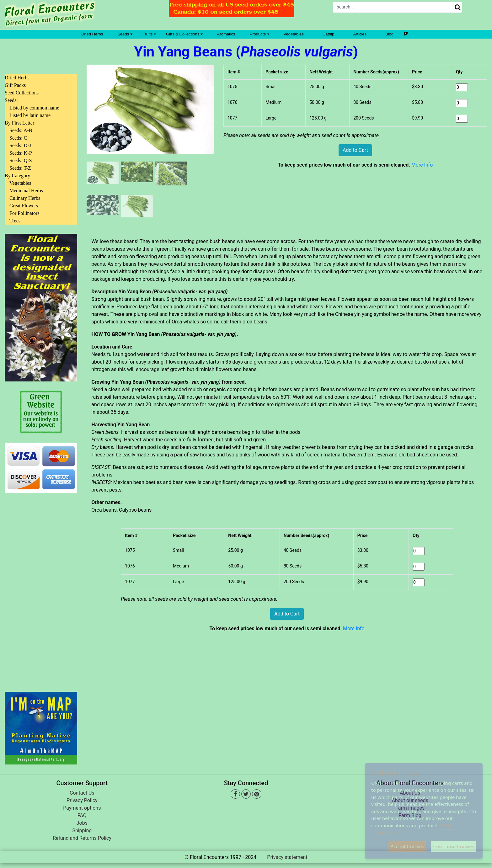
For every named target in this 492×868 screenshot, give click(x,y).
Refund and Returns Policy (82, 838)
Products (259, 34)
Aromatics (226, 34)
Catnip (329, 34)
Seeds (125, 34)
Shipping (82, 831)
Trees (15, 221)
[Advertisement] (41, 588)
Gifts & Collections (184, 34)
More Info (422, 165)
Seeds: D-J (20, 145)
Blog (389, 34)
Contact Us (82, 793)
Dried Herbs (92, 34)
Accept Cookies (407, 847)
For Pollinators (24, 213)
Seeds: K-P (21, 153)
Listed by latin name (30, 115)
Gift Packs (15, 85)
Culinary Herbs (25, 198)
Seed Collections (22, 93)
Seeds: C (18, 138)
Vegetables (294, 34)
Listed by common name (34, 108)
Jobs (82, 823)
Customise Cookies (454, 847)
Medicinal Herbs (26, 191)
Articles (360, 34)
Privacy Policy (82, 800)
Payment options (82, 808)
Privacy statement (287, 857)
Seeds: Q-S (21, 160)
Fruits (149, 34)
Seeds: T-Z (20, 168)
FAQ (82, 815)
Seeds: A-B (21, 130)
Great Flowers (24, 206)
